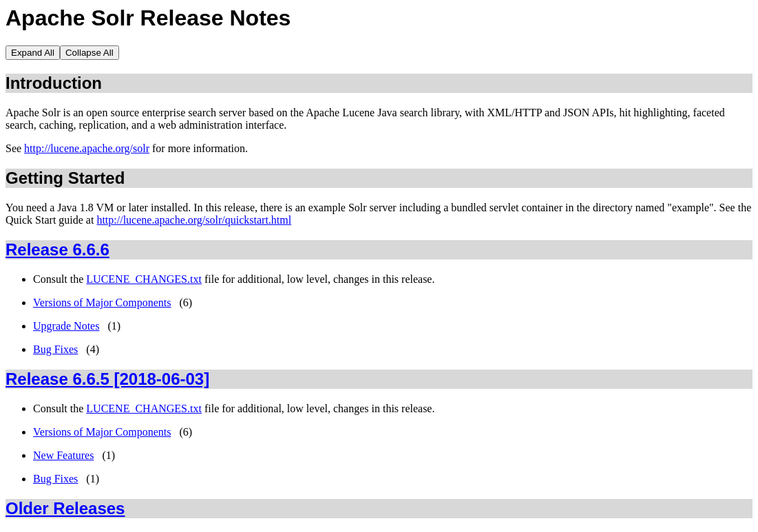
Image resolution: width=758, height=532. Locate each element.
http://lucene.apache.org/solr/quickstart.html (194, 220)
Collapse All (90, 53)
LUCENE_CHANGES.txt (144, 279)
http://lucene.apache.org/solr (87, 148)
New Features (63, 455)
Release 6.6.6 (57, 249)
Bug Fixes (55, 349)
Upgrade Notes (66, 326)
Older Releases (65, 508)
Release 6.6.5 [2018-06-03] (107, 379)
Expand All (33, 53)
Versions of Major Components (102, 302)
